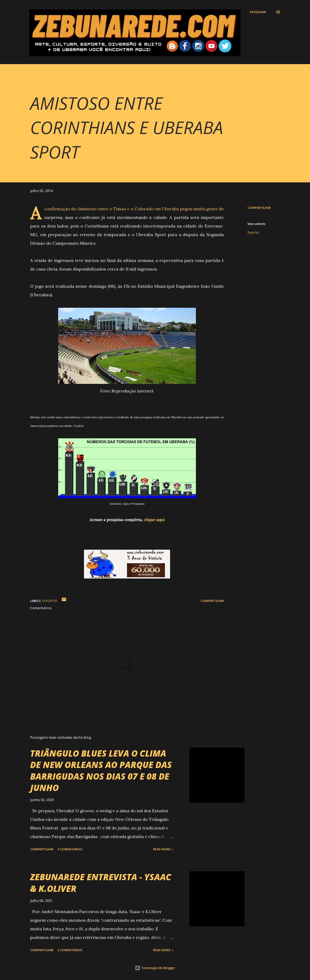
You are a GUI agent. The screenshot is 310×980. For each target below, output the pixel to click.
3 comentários (70, 849)
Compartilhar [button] (259, 208)
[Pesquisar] (258, 12)
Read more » (163, 849)
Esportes (253, 232)
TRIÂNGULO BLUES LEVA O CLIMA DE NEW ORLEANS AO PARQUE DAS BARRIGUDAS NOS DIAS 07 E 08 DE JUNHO (101, 770)
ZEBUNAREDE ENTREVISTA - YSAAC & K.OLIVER (101, 883)
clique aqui (154, 520)
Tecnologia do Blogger (155, 968)
